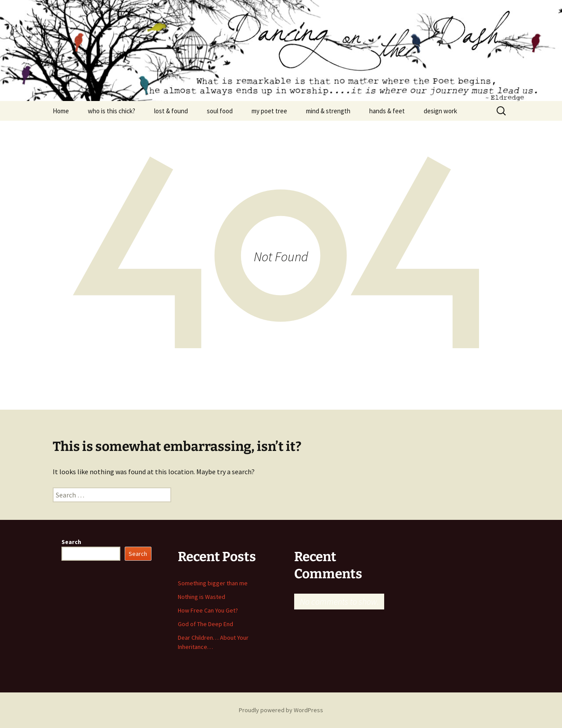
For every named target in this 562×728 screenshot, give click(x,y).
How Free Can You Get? (208, 610)
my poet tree (269, 111)
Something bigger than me (213, 583)
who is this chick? (112, 111)
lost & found (171, 111)
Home (61, 111)
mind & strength (328, 111)
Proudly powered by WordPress (281, 710)
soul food (220, 111)
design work (440, 111)
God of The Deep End (205, 624)
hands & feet (387, 111)
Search (71, 542)
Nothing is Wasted (202, 597)
